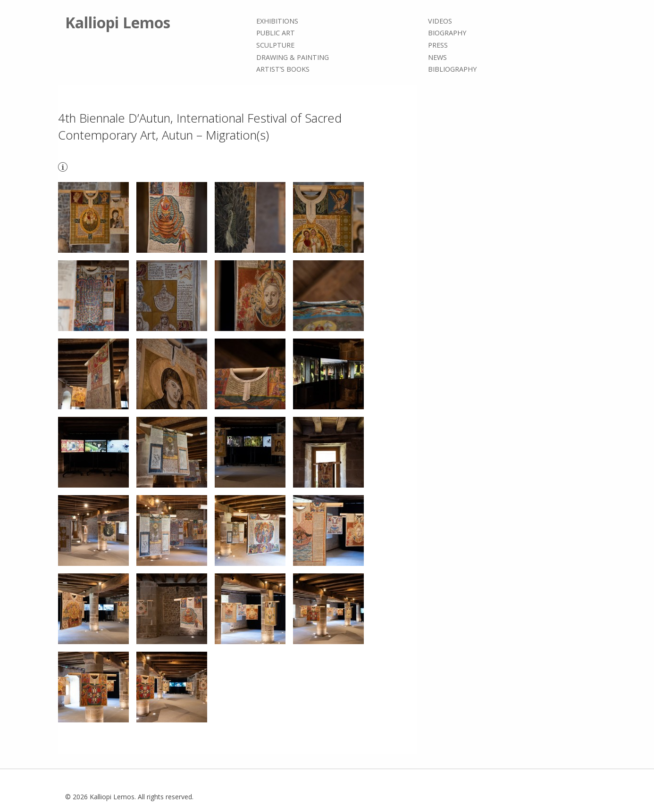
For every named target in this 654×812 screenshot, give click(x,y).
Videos (440, 21)
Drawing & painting (293, 57)
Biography (447, 33)
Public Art (276, 33)
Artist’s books (283, 69)
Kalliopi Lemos (118, 22)
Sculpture (275, 45)
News (437, 57)
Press (438, 45)
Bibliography (452, 69)
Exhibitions (277, 21)
